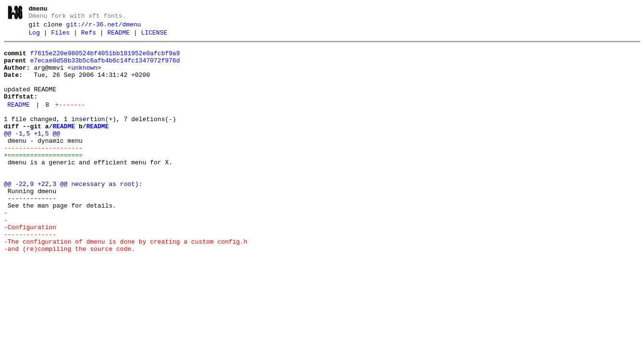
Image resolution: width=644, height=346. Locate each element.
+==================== (43, 180)
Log (34, 37)
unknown (84, 76)
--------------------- (43, 171)
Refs (89, 37)
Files (60, 37)
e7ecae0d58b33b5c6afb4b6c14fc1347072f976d (105, 68)
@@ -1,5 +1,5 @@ (32, 154)
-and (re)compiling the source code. (69, 292)
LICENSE (154, 37)
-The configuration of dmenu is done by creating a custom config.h (126, 284)
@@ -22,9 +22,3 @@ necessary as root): (73, 214)
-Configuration (30, 266)
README (118, 37)
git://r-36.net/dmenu (104, 27)
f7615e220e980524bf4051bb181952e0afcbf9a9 (105, 59)
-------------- (30, 275)
